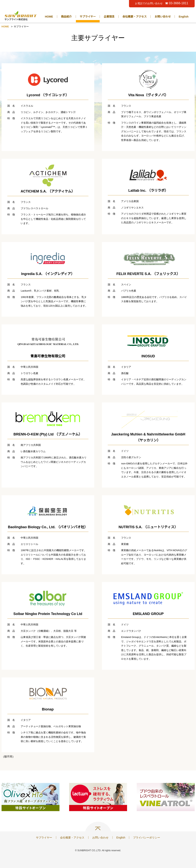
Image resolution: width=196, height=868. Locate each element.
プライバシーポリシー (147, 838)
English (184, 17)
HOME (49, 17)
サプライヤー (88, 17)
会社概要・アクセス (134, 17)
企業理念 (109, 17)
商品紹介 (66, 17)
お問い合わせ (163, 17)
